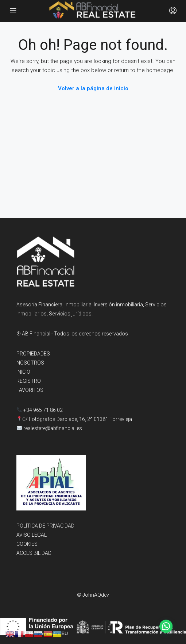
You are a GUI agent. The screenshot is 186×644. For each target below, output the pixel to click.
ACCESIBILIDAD (34, 553)
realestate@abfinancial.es (53, 428)
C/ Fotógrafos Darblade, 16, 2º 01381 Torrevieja (77, 419)
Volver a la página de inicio (93, 88)
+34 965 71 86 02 (40, 410)
